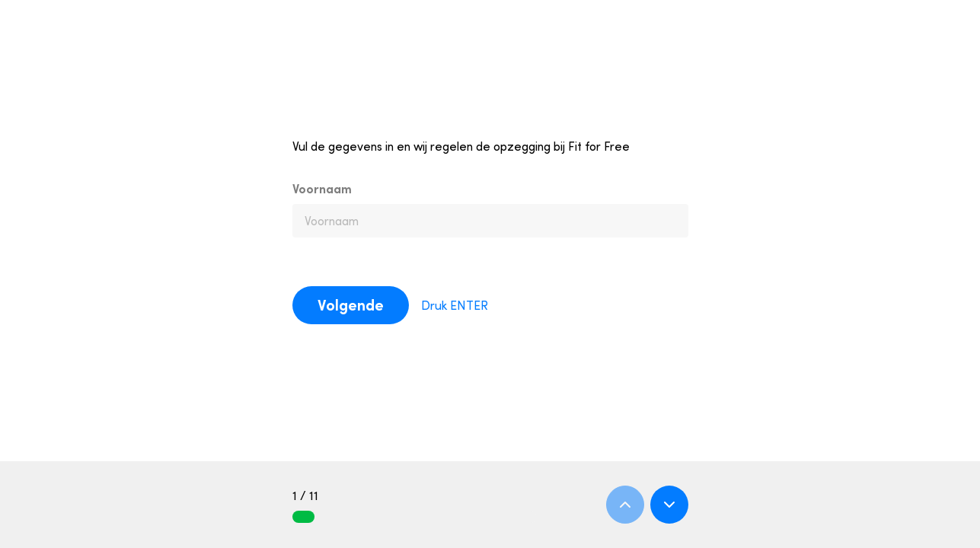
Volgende (351, 305)
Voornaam (322, 189)
